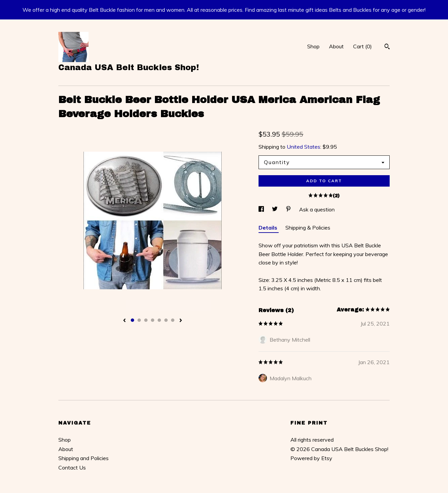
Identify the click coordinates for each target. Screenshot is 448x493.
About (336, 46)
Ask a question (317, 209)
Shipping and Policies (83, 458)
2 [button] (139, 320)
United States (303, 147)
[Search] (387, 47)
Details (269, 228)
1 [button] (132, 320)
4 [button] (153, 320)
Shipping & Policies (308, 228)
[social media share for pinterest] (289, 209)
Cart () (362, 46)
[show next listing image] (181, 321)
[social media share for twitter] (275, 209)
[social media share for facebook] (262, 209)
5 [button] (159, 320)
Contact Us (72, 467)
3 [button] (146, 320)
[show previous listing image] (124, 321)
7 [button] (173, 320)
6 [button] (166, 320)
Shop (313, 46)
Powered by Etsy (311, 458)
